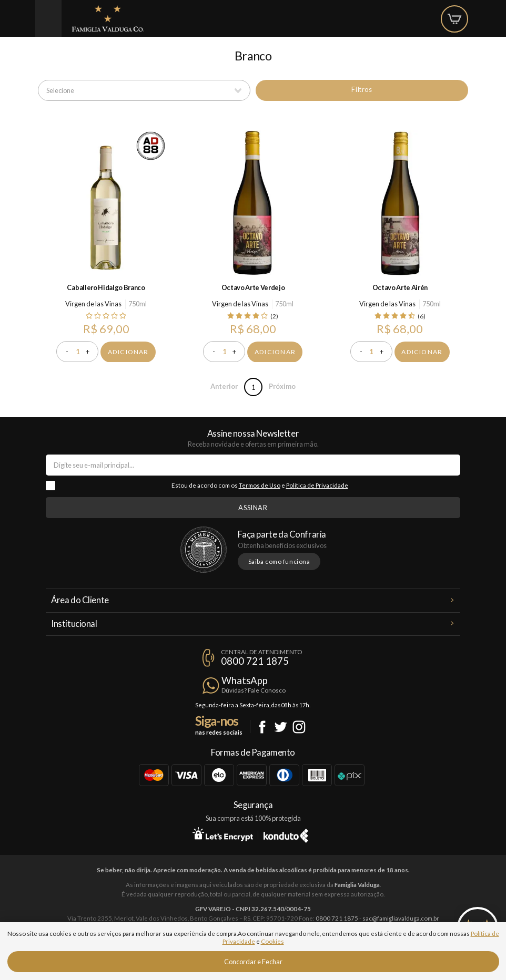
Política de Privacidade (317, 485)
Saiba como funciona (279, 561)
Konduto (286, 834)
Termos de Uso (260, 485)
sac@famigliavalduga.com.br (401, 918)
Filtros (362, 89)
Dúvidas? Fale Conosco (254, 690)
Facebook (262, 727)
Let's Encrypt (223, 834)
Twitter (281, 727)
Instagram (299, 727)
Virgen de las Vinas (93, 304)
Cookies (272, 941)
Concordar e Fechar (253, 962)
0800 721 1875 (255, 661)
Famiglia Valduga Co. (108, 18)
